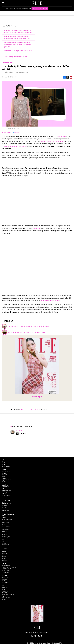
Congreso (5, 553)
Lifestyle (4, 524)
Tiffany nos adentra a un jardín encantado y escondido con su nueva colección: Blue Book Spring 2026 (17, 45)
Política (4, 548)
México (4, 552)
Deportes (4, 506)
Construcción (6, 565)
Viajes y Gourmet (6, 480)
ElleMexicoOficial (43, 635)
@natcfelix (17, 132)
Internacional (6, 536)
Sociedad (4, 560)
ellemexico (40, 635)
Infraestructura (7, 569)
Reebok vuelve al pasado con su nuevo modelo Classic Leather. (27, 332)
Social (4, 589)
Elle (3, 459)
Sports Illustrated (8, 514)
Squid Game (62, 136)
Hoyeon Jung (26, 410)
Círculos (4, 475)
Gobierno (5, 550)
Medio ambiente (6, 588)
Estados (4, 557)
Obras (3, 540)
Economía (5, 535)
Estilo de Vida (6, 495)
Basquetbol (5, 521)
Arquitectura (6, 570)
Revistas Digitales (40, 9)
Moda (7, 9)
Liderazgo (5, 579)
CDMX (3, 555)
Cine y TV (4, 507)
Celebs (18, 9)
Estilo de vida (26, 9)
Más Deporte (5, 523)
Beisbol (4, 518)
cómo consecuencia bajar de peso (51, 301)
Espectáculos (6, 471)
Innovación (5, 596)
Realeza (4, 473)
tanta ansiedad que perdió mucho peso (53, 141)
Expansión (5, 529)
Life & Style (6, 500)
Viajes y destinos (6, 490)
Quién (4, 470)
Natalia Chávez (21, 431)
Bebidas (4, 488)
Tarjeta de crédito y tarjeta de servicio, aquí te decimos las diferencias (28, 326)
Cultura (4, 482)
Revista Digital (37, 397)
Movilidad (5, 593)
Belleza (13, 9)
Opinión (4, 558)
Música (4, 509)
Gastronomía (6, 487)
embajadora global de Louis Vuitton (15, 146)
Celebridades (8, 62)
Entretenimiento (7, 504)
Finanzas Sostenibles (8, 594)
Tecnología (5, 538)
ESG (3, 541)
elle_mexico (37, 635)
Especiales (5, 582)
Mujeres (4, 543)
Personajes (5, 492)
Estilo (3, 502)
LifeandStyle (5, 545)
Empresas (4, 531)
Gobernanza (5, 591)
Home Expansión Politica (9, 533)
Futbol (4, 516)
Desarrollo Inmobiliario (9, 567)
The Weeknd (36, 410)
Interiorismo (5, 572)
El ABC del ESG (6, 598)
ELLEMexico (32, 636)
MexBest (5, 485)
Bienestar (5, 494)
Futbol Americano (7, 519)
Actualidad (5, 577)
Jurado (4, 497)
